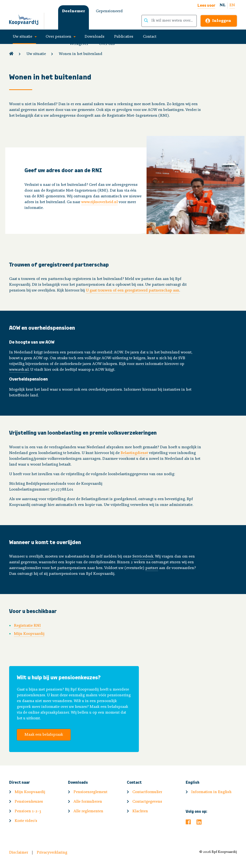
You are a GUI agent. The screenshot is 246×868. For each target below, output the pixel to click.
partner (152, 568)
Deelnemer (74, 11)
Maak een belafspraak (44, 735)
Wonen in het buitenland (81, 54)
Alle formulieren (88, 802)
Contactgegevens (147, 802)
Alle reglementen (88, 811)
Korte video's (26, 821)
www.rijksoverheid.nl (99, 202)
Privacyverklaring (52, 853)
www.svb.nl (19, 370)
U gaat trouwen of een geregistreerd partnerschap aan (132, 291)
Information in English (211, 792)
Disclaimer (19, 853)
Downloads (95, 37)
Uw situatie (22, 37)
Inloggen (222, 21)
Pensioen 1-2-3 (28, 811)
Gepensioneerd (109, 11)
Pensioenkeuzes (29, 802)
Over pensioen (58, 37)
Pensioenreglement (90, 792)
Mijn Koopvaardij (29, 634)
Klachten (140, 811)
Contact (150, 37)
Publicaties (124, 37)
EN (232, 5)
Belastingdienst (134, 453)
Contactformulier (147, 792)
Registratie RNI (27, 626)
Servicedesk (143, 557)
